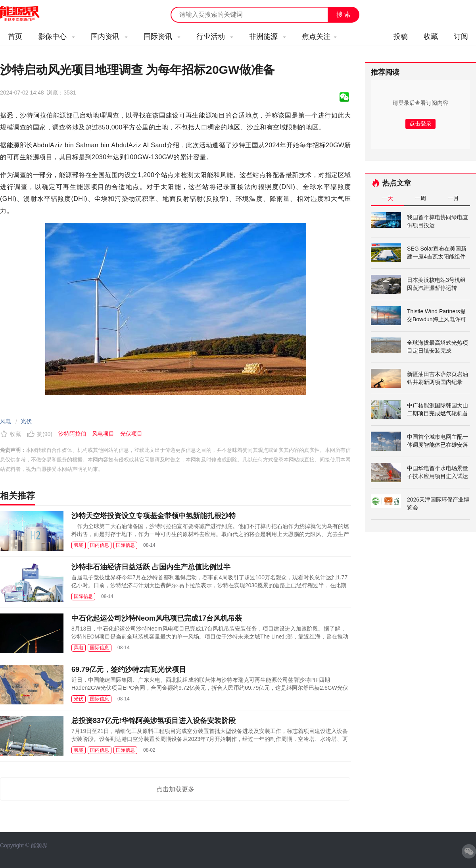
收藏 (431, 37)
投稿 (401, 37)
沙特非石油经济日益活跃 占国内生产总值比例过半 (151, 567)
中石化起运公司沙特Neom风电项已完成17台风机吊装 (157, 618)
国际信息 (125, 545)
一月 (453, 198)
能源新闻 (27, 14)
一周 (420, 198)
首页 (15, 37)
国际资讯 (162, 37)
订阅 (461, 37)
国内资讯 (109, 37)
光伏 (26, 421)
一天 (388, 198)
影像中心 (57, 37)
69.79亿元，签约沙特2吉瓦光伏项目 (129, 669)
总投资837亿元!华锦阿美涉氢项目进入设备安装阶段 (154, 721)
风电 (6, 421)
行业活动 (215, 37)
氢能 (79, 545)
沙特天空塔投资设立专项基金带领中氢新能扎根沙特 (154, 516)
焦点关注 (319, 37)
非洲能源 (268, 37)
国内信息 (100, 545)
